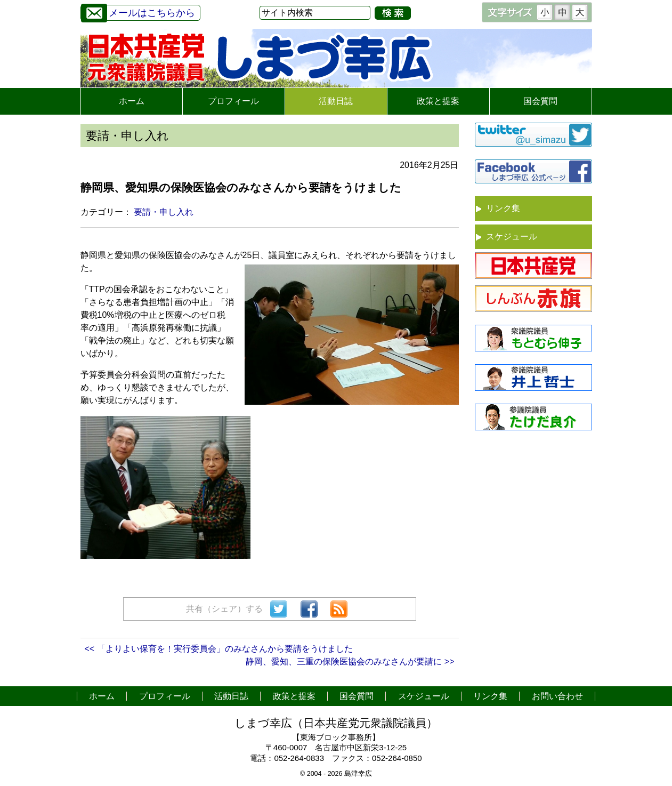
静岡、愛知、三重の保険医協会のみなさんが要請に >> (350, 661)
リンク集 (503, 208)
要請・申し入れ (164, 212)
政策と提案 (438, 101)
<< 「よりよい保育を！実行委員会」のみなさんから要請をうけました (219, 649)
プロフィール (233, 101)
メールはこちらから (138, 11)
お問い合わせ (557, 696)
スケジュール (512, 236)
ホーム (132, 101)
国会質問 (540, 101)
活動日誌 (336, 101)
